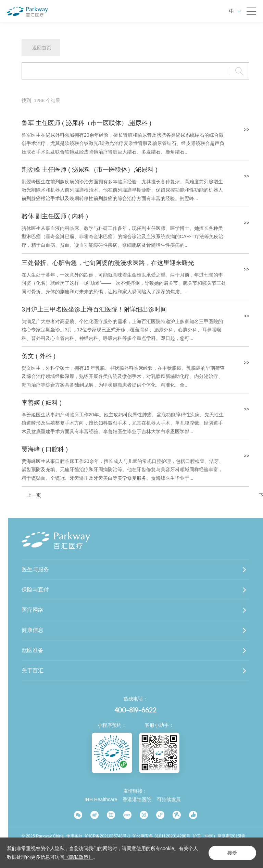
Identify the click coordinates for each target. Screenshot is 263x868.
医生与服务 (35, 569)
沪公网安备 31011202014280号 (161, 836)
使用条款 (74, 836)
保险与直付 (35, 590)
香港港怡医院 (137, 799)
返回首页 (42, 48)
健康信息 (33, 630)
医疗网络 (33, 610)
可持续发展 (169, 799)
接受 (232, 853)
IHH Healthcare (101, 799)
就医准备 (33, 650)
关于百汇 (33, 670)
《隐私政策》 (79, 857)
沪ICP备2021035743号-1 (107, 836)
